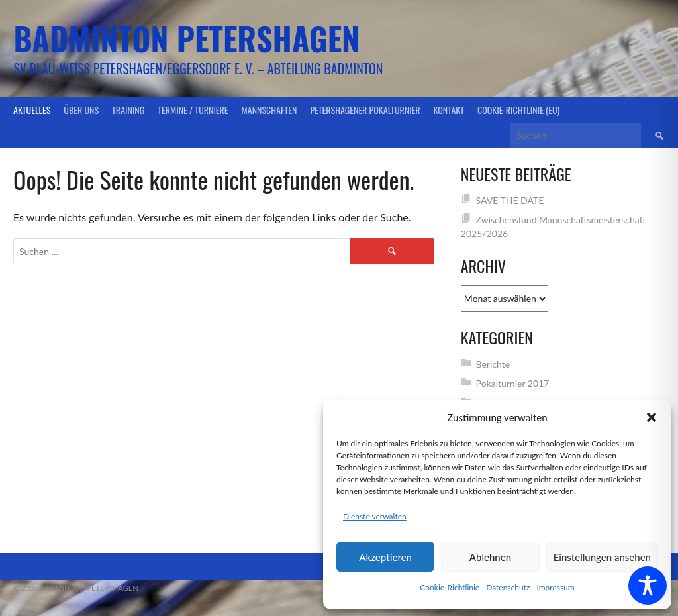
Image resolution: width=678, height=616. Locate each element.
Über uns (81, 110)
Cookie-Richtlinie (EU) (518, 110)
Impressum (555, 587)
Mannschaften (269, 110)
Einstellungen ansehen (602, 557)
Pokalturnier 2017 (513, 383)
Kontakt (449, 110)
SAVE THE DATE (510, 200)
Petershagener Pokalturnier (365, 110)
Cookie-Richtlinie (450, 587)
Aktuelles (32, 110)
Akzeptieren (385, 557)
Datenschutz (508, 587)
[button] (652, 417)
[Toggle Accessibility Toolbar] (648, 586)
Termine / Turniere (193, 110)
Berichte (493, 364)
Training (128, 110)
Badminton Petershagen (186, 38)
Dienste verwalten (375, 516)
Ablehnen (490, 557)
